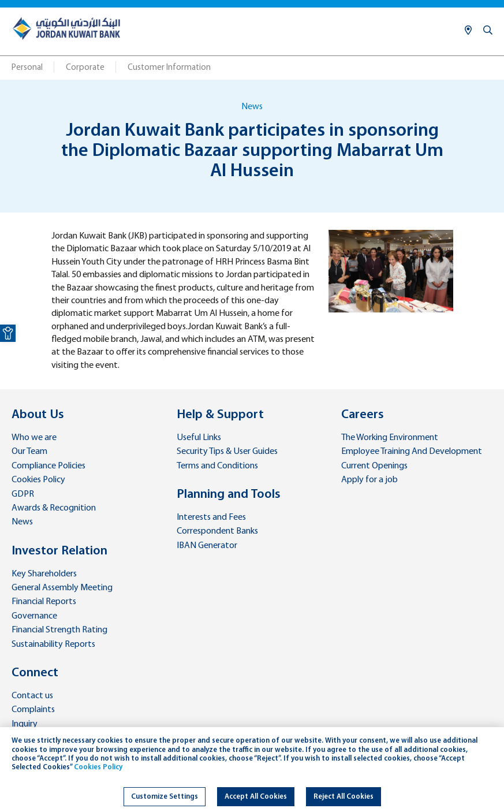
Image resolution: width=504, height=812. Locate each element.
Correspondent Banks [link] (217, 531)
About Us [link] (38, 415)
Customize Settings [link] (165, 797)
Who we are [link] (34, 438)
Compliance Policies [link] (48, 466)
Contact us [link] (32, 696)
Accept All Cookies (256, 797)
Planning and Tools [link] (229, 495)
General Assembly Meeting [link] (62, 588)
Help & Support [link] (220, 415)
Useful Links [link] (199, 438)
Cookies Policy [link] (38, 480)
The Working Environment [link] (390, 438)
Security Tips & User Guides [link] (227, 452)
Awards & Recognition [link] (54, 508)
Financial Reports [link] (44, 602)
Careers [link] (363, 415)
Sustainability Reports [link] (53, 645)
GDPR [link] (23, 494)
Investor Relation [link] (59, 551)
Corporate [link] (85, 68)
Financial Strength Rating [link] (59, 630)
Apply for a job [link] (369, 480)
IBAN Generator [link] (207, 546)
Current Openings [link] (374, 466)
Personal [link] (27, 68)
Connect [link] (35, 673)
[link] (8, 333)
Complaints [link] (33, 710)
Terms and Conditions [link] (217, 466)
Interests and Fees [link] (211, 517)
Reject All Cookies (344, 797)
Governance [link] (34, 616)
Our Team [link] (29, 452)
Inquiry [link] (25, 724)
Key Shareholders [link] (44, 574)
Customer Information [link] (169, 68)
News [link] (22, 522)
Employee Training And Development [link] (412, 452)
